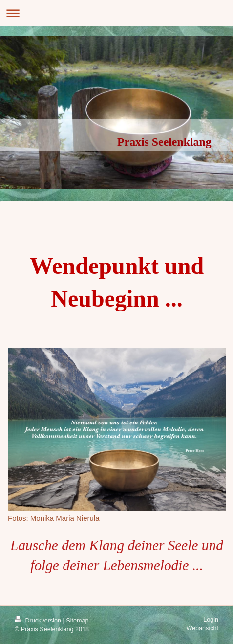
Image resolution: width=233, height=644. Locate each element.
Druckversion (39, 621)
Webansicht (202, 628)
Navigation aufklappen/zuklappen (116, 13)
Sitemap (77, 621)
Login (211, 620)
